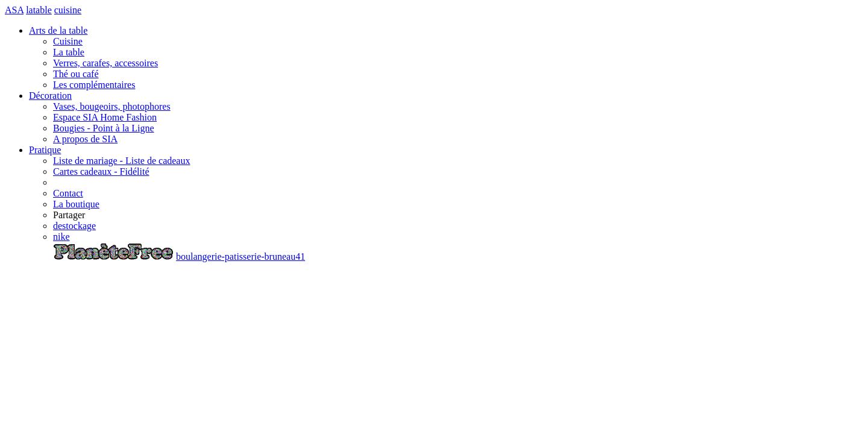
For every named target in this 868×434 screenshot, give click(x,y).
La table (69, 52)
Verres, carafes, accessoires (105, 63)
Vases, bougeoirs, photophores (112, 106)
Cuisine (68, 41)
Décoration (50, 96)
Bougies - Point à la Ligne (104, 128)
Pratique (45, 150)
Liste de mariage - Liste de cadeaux (121, 161)
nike (61, 237)
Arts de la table (58, 30)
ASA (14, 10)
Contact (68, 193)
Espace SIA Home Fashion (105, 117)
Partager (69, 215)
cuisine (68, 10)
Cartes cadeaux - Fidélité (101, 171)
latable (39, 10)
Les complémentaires (94, 85)
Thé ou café (76, 74)
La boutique (76, 204)
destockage (74, 226)
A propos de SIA (85, 139)
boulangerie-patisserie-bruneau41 (241, 256)
